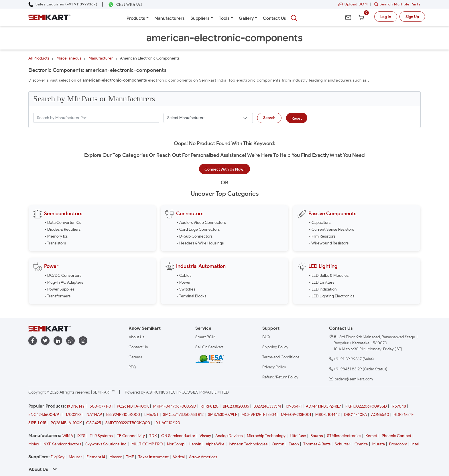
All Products (39, 58)
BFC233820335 (236, 406)
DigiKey (58, 457)
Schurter (342, 444)
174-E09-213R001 (296, 415)
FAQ (266, 337)
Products (136, 18)
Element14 (96, 457)
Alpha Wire (215, 444)
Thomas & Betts (317, 444)
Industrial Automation (201, 266)
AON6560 (380, 415)
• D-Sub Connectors (195, 236)
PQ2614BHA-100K (133, 406)
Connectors (190, 214)
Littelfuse (298, 436)
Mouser (75, 457)
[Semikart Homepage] (50, 17)
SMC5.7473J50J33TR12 (183, 415)
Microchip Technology (266, 436)
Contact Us (274, 18)
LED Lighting (323, 266)
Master (116, 457)
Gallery (246, 18)
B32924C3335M (267, 406)
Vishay (205, 436)
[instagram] (83, 341)
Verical (179, 457)
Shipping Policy (275, 347)
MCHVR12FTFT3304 (259, 415)
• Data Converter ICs (63, 223)
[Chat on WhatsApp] (125, 4)
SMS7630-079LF (222, 415)
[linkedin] (58, 341)
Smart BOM (205, 337)
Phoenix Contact (396, 436)
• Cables (184, 275)
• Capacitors (320, 223)
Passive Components (332, 214)
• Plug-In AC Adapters (64, 282)
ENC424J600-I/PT (45, 415)
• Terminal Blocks (191, 296)
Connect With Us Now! (224, 169)
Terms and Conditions (281, 357)
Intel (415, 444)
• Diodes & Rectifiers (63, 229)
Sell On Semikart (209, 347)
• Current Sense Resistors (331, 229)
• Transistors (55, 243)
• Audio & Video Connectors (201, 223)
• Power (184, 282)
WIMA (68, 436)
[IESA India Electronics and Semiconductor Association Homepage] (210, 359)
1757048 (399, 406)
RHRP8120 (209, 406)
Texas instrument (153, 457)
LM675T (151, 415)
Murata (379, 444)
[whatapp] (70, 341)
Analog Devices (229, 436)
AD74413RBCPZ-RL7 (323, 406)
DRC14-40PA (355, 415)
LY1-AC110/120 (167, 423)
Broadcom (398, 444)
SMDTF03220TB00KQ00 (128, 423)
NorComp (176, 444)
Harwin (195, 444)
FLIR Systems (101, 436)
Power (51, 266)
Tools (224, 18)
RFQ (132, 367)
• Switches (186, 289)
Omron (278, 444)
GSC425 (94, 423)
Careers (135, 357)
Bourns (317, 436)
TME (130, 457)
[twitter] (45, 341)
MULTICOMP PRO (147, 444)
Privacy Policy (274, 367)
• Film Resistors (322, 236)
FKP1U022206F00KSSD (366, 406)
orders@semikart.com (354, 379)
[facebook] (33, 341)
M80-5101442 (327, 415)
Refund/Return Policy (280, 377)
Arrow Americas (203, 457)
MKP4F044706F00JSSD (175, 406)
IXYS (81, 436)
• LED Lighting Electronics (332, 296)
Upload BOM (353, 4)
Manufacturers (170, 18)
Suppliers (200, 18)
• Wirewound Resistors (329, 243)
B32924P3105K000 (123, 415)
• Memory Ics (56, 236)
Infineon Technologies (248, 444)
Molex (34, 444)
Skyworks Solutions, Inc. (106, 444)
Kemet (371, 436)
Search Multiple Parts (396, 4)
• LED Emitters (322, 282)
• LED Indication (323, 289)
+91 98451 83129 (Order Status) (360, 369)
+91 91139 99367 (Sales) (354, 359)
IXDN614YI (76, 406)
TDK (153, 436)
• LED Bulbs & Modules (329, 275)
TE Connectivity (131, 436)
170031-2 (73, 415)
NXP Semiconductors (62, 444)
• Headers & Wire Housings (200, 243)
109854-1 (293, 406)
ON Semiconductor (178, 436)
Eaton (294, 444)
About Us (136, 337)
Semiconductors (63, 214)
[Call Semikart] (63, 4)
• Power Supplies (60, 289)
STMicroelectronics (344, 436)
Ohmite (361, 444)
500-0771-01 (101, 406)
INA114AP (94, 415)
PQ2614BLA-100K (66, 423)
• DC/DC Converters (63, 275)
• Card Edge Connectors (198, 229)
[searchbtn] (294, 18)
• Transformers (58, 296)
